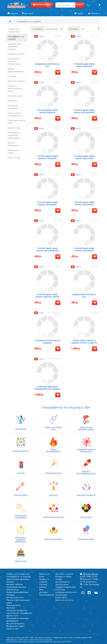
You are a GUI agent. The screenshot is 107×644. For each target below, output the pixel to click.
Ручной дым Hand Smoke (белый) (84, 65)
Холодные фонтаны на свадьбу (47, 342)
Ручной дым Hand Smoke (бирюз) (47, 111)
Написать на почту (64, 600)
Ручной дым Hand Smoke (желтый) (84, 157)
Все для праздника (13, 144)
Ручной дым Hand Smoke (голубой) (47, 157)
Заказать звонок (91, 574)
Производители (47, 595)
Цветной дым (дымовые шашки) (15, 46)
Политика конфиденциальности (66, 591)
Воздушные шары (14, 151)
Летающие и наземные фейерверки (14, 135)
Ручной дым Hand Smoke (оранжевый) (47, 249)
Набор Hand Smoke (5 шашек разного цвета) (84, 342)
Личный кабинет (43, 586)
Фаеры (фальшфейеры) (16, 70)
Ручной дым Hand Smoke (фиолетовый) (47, 296)
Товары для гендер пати (14, 30)
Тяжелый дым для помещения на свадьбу (47, 388)
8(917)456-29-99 (89, 576)
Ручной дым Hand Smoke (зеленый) (47, 203)
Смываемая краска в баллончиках (14, 61)
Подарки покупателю (66, 587)
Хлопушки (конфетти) (13, 107)
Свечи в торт (14, 157)
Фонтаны (13, 101)
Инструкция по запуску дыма (63, 583)
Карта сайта (61, 597)
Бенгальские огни (17, 81)
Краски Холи (14, 128)
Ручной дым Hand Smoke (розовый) (84, 249)
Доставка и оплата (64, 574)
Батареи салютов (16, 54)
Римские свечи (15, 96)
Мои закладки (43, 591)
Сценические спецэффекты (14, 114)
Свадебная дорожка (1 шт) (47, 65)
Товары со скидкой (44, 580)
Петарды (12, 76)
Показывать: (74, 29)
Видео (39, 36)
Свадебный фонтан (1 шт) (84, 296)
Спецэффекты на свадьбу (16, 38)
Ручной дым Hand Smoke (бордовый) (84, 111)
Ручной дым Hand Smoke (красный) (84, 203)
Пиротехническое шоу (17, 122)
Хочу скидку (61, 595)
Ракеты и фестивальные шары (15, 88)
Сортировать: (38, 29)
